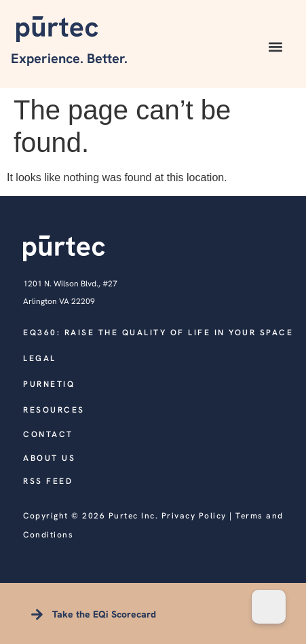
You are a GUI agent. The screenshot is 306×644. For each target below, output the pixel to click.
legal (40, 358)
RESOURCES (54, 410)
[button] (276, 47)
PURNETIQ (49, 384)
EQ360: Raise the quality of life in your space (158, 333)
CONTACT (48, 434)
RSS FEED (48, 481)
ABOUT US (49, 458)
